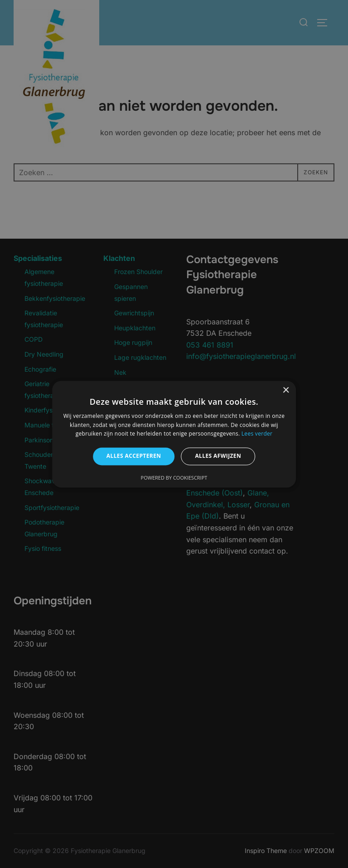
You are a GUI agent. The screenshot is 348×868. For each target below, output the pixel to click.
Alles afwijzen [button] (218, 456)
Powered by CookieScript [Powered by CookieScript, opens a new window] (174, 478)
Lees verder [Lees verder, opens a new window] (257, 434)
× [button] (286, 390)
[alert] (174, 434)
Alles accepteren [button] (134, 456)
